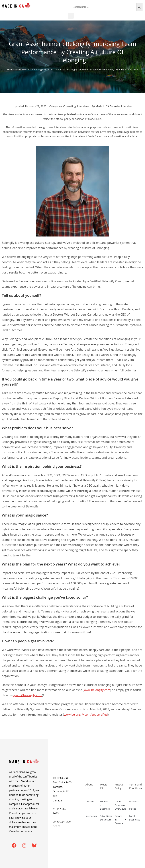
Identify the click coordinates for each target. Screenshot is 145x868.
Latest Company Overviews (120, 805)
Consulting (36, 69)
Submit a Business (105, 805)
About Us (89, 786)
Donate (89, 801)
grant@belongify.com (28, 695)
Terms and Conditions (134, 786)
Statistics (134, 801)
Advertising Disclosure (105, 818)
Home (11, 69)
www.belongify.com (97, 690)
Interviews (22, 69)
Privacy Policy (119, 786)
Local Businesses (134, 818)
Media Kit (104, 786)
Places (132, 809)
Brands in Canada (120, 820)
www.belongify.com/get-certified (86, 715)
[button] (71, 16)
